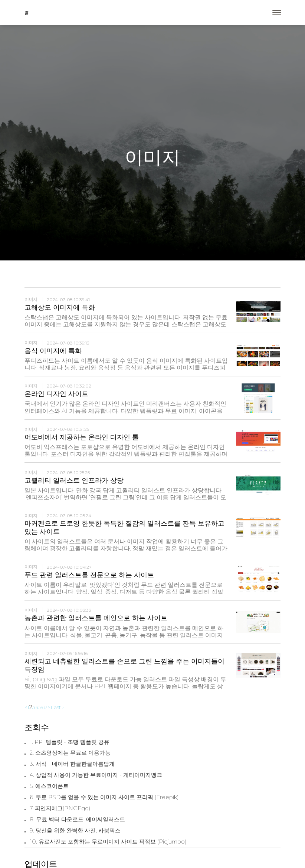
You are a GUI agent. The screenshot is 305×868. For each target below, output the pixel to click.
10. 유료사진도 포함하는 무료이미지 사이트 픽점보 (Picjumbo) (108, 842)
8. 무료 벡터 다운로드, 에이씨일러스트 (77, 819)
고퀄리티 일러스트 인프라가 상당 (74, 480)
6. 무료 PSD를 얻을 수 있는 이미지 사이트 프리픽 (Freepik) (104, 797)
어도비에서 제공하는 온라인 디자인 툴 (82, 437)
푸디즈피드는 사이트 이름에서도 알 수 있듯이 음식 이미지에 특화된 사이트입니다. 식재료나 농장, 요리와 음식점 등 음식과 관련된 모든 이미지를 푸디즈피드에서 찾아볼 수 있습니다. (126, 368)
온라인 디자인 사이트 (56, 394)
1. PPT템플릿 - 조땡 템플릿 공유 (70, 742)
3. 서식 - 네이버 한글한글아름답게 (72, 764)
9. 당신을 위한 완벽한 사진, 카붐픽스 (75, 831)
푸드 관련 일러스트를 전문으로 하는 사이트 (89, 575)
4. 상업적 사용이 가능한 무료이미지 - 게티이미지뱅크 (96, 775)
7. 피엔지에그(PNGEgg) (60, 808)
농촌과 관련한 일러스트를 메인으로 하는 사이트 (96, 618)
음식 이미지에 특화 (53, 351)
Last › (57, 707)
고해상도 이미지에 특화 (60, 307)
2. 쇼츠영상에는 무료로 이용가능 (70, 753)
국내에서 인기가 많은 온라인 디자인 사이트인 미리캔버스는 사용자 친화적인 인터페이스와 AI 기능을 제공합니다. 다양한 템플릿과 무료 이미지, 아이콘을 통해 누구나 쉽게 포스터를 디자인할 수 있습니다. (125, 411)
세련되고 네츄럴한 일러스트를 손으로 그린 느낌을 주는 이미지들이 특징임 (124, 665)
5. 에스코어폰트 (49, 786)
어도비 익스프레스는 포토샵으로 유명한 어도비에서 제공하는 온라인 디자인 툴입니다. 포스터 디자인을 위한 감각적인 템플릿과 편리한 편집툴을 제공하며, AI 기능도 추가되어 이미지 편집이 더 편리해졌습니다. (127, 454)
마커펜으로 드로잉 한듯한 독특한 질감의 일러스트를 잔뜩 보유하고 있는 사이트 (124, 528)
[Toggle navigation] (277, 13)
